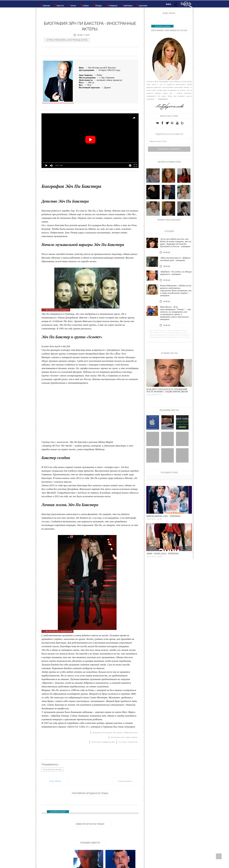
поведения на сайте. (108, 742)
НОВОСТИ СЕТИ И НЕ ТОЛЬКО (90, 824)
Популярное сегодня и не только (90, 793)
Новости (59, 5)
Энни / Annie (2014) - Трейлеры (162, 554)
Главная (45, 5)
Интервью (112, 5)
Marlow (58, 781)
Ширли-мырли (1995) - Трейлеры (163, 516)
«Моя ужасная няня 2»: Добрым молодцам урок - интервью (175, 259)
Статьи (72, 5)
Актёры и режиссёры (56, 40)
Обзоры (97, 5)
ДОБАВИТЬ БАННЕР (58, 812)
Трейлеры (127, 5)
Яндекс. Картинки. (132, 737)
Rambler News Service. (131, 733)
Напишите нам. (133, 742)
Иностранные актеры (78, 40)
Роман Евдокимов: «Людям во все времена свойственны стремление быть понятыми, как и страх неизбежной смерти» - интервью (176, 291)
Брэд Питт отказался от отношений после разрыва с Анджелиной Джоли (167, 390)
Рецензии (142, 5)
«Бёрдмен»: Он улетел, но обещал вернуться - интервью (176, 273)
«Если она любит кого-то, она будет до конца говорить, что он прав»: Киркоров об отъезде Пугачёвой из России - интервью (176, 243)
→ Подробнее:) (161, 99)
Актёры (84, 5)
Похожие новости (90, 843)
